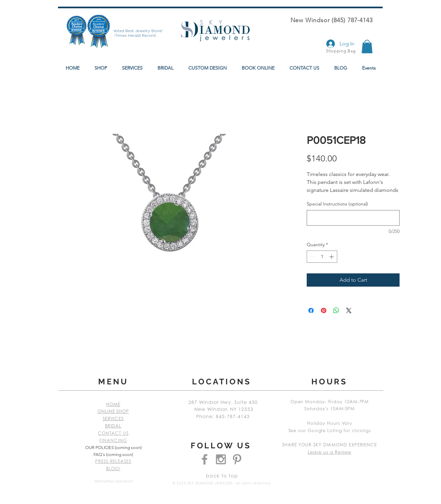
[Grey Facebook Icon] (205, 459)
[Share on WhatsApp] (336, 310)
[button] (367, 47)
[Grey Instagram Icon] (221, 459)
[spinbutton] (322, 257)
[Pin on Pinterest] (324, 310)
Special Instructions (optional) (337, 204)
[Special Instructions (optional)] (353, 218)
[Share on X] (349, 310)
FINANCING (113, 441)
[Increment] (332, 257)
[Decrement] (312, 257)
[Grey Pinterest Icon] (237, 459)
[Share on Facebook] (311, 310)
